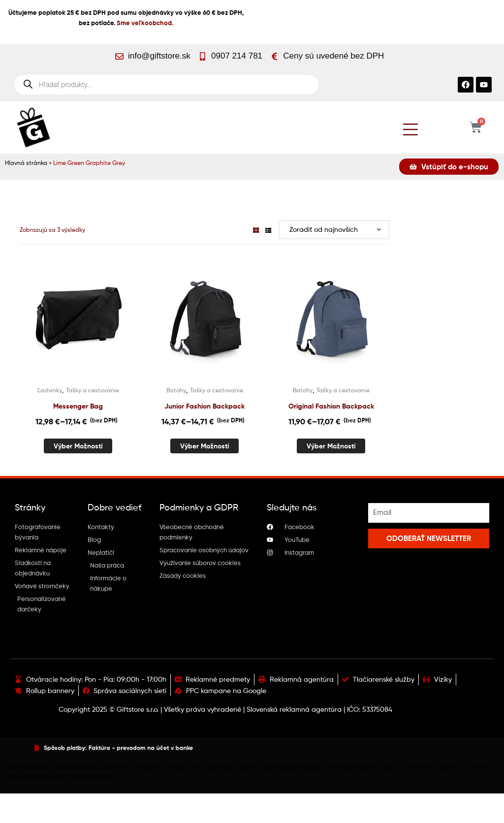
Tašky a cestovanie (93, 390)
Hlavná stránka (26, 163)
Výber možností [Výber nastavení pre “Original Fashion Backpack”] (331, 446)
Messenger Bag (78, 406)
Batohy (176, 390)
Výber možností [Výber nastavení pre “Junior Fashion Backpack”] (205, 446)
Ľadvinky (50, 390)
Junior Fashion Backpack (205, 406)
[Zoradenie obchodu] (334, 230)
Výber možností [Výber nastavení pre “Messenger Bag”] (78, 446)
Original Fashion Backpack (331, 406)
